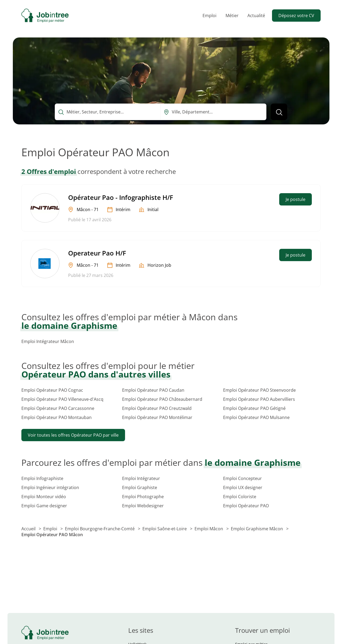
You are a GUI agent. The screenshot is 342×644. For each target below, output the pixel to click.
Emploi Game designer (44, 506)
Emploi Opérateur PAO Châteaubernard (162, 399)
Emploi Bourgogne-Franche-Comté (100, 529)
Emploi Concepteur (242, 478)
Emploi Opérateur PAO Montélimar (157, 417)
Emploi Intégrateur (141, 478)
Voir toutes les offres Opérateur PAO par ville (73, 435)
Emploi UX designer (243, 487)
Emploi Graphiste (140, 487)
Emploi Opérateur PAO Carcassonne (58, 408)
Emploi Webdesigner (143, 506)
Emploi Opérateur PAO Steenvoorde (259, 390)
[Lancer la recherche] (279, 112)
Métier (232, 16)
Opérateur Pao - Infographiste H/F (121, 197)
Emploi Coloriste (240, 497)
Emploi (209, 16)
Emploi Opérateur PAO (246, 506)
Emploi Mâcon (209, 529)
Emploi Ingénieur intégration (50, 487)
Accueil (29, 529)
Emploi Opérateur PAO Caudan (153, 390)
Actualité (256, 16)
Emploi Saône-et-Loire (165, 529)
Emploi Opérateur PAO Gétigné (254, 408)
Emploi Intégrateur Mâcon (48, 341)
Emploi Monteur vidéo (44, 497)
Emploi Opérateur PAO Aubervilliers (259, 399)
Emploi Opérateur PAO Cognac (52, 390)
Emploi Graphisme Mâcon (257, 529)
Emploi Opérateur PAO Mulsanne (256, 417)
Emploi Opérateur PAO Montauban (57, 417)
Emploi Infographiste (42, 478)
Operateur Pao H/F (97, 253)
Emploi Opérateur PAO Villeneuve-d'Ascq (62, 399)
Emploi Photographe (143, 497)
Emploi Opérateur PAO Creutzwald (157, 408)
